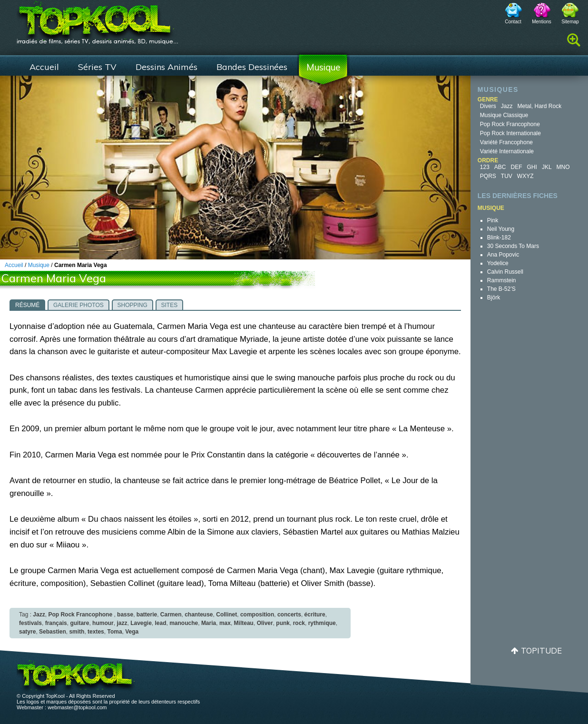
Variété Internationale (507, 151)
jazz (122, 623)
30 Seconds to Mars (513, 246)
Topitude (541, 650)
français (56, 623)
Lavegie (141, 623)
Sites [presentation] (170, 305)
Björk (494, 298)
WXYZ (525, 176)
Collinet (226, 615)
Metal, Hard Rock (540, 106)
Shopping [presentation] (132, 305)
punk (283, 623)
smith (77, 632)
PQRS (488, 176)
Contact (513, 22)
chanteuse (199, 615)
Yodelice (498, 263)
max (225, 623)
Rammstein (502, 280)
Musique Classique (504, 115)
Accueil (44, 67)
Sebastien (53, 632)
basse (125, 615)
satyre (27, 632)
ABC (500, 167)
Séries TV (97, 67)
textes (96, 632)
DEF (517, 167)
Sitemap (570, 22)
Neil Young (501, 229)
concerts (289, 615)
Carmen (171, 615)
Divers (488, 106)
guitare (79, 623)
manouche (184, 623)
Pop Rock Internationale (510, 133)
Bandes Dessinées (252, 67)
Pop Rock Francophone (510, 124)
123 (485, 167)
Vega (132, 632)
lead (161, 623)
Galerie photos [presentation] (78, 305)
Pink (493, 220)
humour (103, 623)
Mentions (542, 22)
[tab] (27, 305)
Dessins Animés (167, 67)
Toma (114, 632)
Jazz (507, 106)
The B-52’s (501, 289)
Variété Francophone (506, 142)
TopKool (98, 20)
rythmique (322, 623)
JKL (547, 167)
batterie (147, 615)
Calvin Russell (505, 272)
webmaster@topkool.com (77, 707)
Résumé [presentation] (27, 305)
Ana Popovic (503, 255)
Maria (209, 623)
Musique (323, 67)
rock (299, 623)
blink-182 (499, 238)
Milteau (244, 623)
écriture (315, 615)
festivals (30, 623)
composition (257, 615)
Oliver (265, 623)
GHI (532, 167)
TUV (507, 176)
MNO (563, 167)
